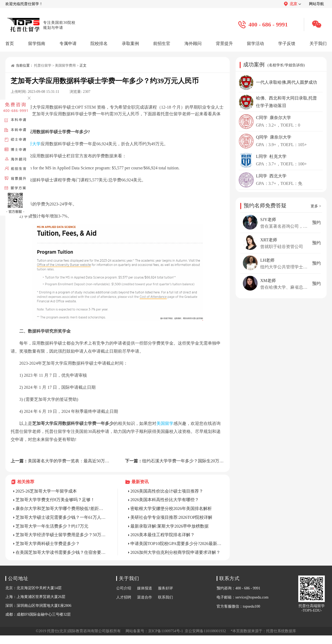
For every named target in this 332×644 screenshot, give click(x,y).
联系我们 (165, 597)
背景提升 (224, 43)
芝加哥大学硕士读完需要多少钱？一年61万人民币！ (61, 517)
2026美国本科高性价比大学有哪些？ (165, 500)
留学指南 (37, 43)
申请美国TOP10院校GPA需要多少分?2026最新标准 (176, 544)
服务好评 (165, 588)
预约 (316, 222)
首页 (10, 43)
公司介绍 (124, 588)
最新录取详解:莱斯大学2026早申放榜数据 (169, 526)
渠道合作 (145, 597)
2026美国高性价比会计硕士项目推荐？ (167, 491)
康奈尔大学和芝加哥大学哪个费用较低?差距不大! (61, 508)
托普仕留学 (43, 65)
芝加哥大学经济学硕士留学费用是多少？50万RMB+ (61, 535)
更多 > (316, 206)
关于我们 (318, 43)
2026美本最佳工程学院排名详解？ (163, 535)
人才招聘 (124, 597)
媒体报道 (145, 588)
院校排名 (99, 43)
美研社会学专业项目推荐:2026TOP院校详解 (171, 517)
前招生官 (162, 43)
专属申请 (68, 43)
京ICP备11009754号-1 (166, 631)
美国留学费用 (65, 65)
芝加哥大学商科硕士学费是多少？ (48, 544)
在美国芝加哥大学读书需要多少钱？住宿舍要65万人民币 (61, 552)
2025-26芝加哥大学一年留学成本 (46, 491)
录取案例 (130, 43)
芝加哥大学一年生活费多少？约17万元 (52, 526)
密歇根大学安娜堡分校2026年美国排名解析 (171, 508)
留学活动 (255, 43)
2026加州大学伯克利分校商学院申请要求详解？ (175, 552)
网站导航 (316, 4)
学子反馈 (287, 43)
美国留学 (165, 423)
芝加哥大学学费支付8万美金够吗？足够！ (55, 500)
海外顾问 (193, 43)
